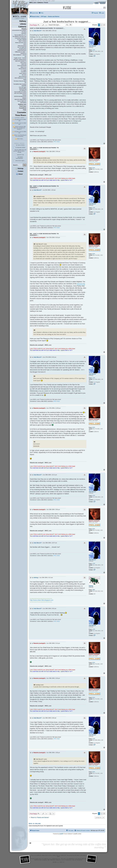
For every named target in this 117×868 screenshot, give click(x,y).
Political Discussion (22, 50)
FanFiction (24, 33)
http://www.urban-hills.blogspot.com (42, 600)
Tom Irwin (24, 75)
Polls (25, 110)
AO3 (58, 142)
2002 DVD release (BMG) (20, 99)
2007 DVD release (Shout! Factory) (20, 94)
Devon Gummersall (22, 66)
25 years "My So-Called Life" (20, 124)
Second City (81, 284)
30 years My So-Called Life (20, 120)
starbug (91, 586)
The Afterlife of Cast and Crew (19, 36)
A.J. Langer (24, 70)
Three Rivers (21, 115)
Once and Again (23, 87)
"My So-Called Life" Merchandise (22, 102)
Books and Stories (22, 46)
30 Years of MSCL (20, 145)
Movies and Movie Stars (21, 43)
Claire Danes (23, 63)
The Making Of (23, 90)
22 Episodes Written (20, 147)
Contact (19, 171)
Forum (46, 3)
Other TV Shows (22, 41)
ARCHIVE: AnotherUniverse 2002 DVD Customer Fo (20, 60)
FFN (55, 142)
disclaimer (79, 860)
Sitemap (19, 168)
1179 (94, 50)
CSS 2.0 (62, 862)
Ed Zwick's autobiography (19, 158)
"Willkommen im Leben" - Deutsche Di (20, 53)
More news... (20, 139)
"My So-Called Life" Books (20, 92)
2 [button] (102, 25)
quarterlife (24, 86)
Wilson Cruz (23, 67)
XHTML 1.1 (56, 862)
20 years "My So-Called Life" (20, 132)
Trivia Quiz (23, 106)
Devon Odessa (23, 73)
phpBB (61, 834)
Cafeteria (40, 3)
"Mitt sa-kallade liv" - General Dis (20, 56)
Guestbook (23, 108)
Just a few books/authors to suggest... (67, 22)
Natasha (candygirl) (94, 160)
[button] (104, 25)
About (19, 174)
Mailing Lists (22, 104)
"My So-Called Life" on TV (20, 35)
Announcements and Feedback (19, 30)
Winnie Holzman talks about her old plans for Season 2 (20, 128)
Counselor (22, 112)
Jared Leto (24, 64)
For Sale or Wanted (22, 40)
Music (25, 44)
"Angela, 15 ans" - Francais (20, 58)
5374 (94, 168)
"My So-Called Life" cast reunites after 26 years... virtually (20, 151)
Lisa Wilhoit (24, 72)
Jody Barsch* (92, 46)
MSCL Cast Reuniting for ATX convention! (20, 136)
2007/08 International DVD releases (20, 97)
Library (23, 24)
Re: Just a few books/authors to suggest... (44, 148)
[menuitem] (41, 13)
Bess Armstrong (23, 76)
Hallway (23, 21)
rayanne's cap (20, 155)
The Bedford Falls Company (20, 84)
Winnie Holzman (22, 69)
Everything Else (23, 49)
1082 (94, 590)
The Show (24, 32)
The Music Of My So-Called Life (20, 82)
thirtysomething (23, 89)
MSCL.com (33, 3)
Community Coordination (21, 38)
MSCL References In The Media (20, 79)
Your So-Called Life (22, 47)
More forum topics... (20, 161)
